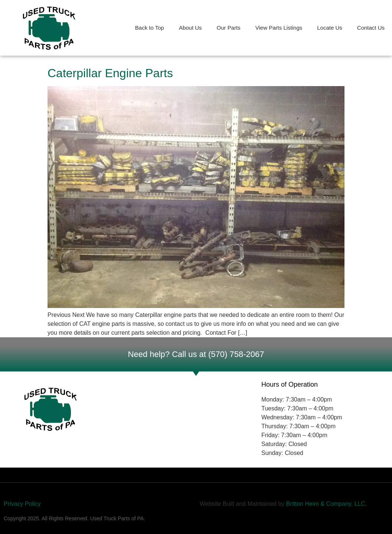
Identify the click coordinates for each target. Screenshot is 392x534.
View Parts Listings (279, 28)
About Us (190, 28)
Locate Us (330, 28)
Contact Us (371, 28)
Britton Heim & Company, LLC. (327, 504)
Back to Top (150, 28)
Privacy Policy (22, 504)
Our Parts (229, 28)
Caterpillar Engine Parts (110, 73)
